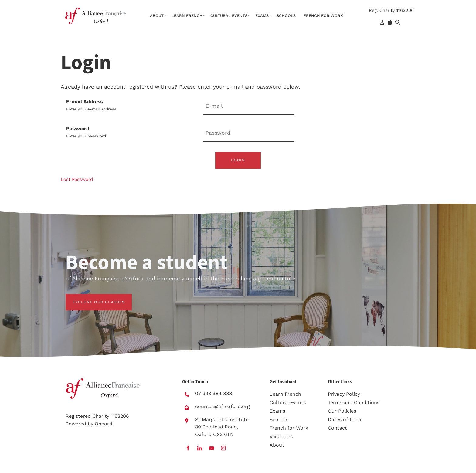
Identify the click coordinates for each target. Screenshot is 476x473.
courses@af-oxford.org (223, 406)
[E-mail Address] (249, 106)
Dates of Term (344, 419)
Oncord (104, 424)
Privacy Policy (344, 394)
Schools (286, 16)
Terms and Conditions (354, 402)
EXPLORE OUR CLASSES (92, 297)
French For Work (323, 16)
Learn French (187, 16)
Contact (337, 428)
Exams (262, 16)
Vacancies (281, 436)
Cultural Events (229, 16)
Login (238, 160)
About (157, 16)
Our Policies (342, 411)
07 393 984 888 (214, 393)
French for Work (289, 428)
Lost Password (77, 179)
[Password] (249, 133)
